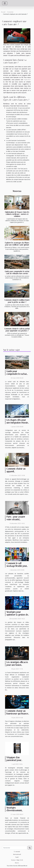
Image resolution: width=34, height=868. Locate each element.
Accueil (3, 12)
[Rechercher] (15, 848)
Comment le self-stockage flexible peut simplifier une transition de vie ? (17, 567)
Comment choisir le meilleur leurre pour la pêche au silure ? (17, 301)
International (17, 854)
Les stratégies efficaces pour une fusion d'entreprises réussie (17, 665)
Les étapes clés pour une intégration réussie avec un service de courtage (17, 424)
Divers (17, 863)
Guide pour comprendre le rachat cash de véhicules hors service (17, 272)
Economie (10, 12)
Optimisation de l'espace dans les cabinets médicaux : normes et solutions (17, 214)
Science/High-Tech (17, 860)
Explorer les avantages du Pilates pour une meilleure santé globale (17, 244)
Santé (17, 857)
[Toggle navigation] (5, 3)
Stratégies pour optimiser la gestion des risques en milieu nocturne (18, 616)
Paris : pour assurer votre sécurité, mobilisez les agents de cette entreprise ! (17, 521)
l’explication (27, 80)
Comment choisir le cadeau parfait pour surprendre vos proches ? (17, 330)
